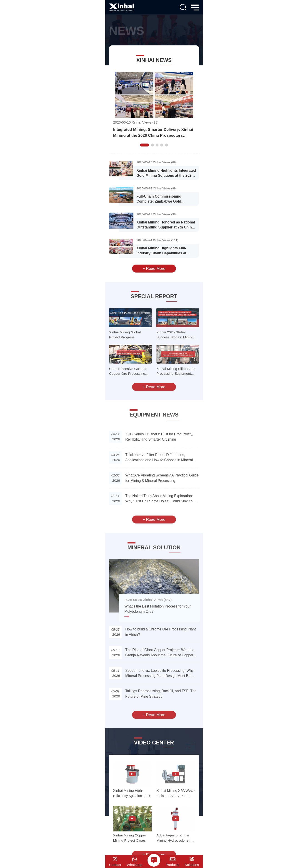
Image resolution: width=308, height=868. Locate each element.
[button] (145, 145)
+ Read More (154, 268)
